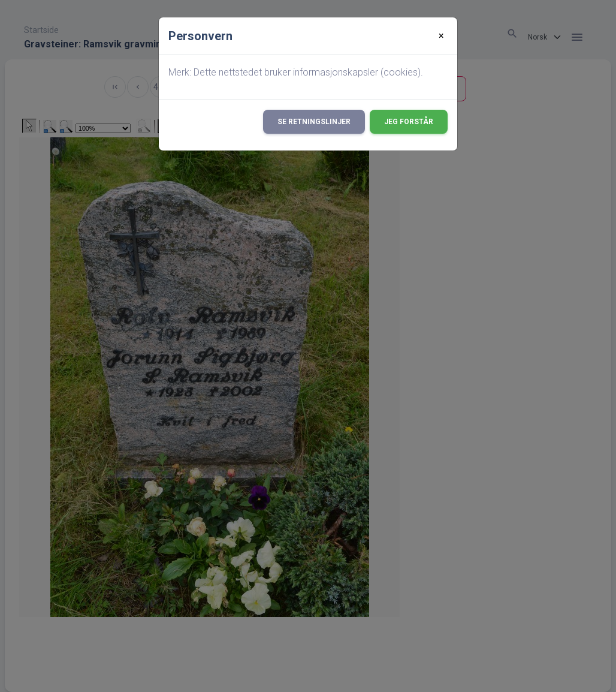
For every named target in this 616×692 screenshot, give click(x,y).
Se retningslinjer (314, 122)
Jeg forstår (409, 122)
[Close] (441, 36)
